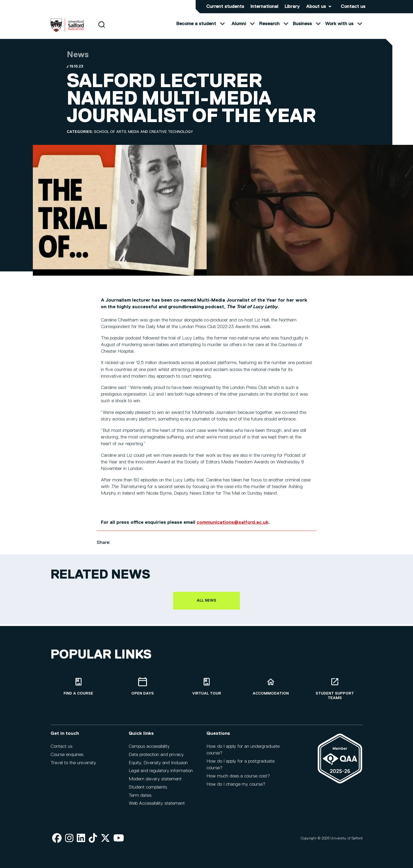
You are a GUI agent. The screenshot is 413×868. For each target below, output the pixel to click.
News (78, 60)
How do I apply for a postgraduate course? (241, 768)
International (264, 7)
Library (292, 7)
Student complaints (148, 791)
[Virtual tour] (206, 690)
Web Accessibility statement (157, 807)
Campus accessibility (149, 750)
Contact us (353, 7)
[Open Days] (142, 690)
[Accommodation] (271, 690)
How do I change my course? (236, 788)
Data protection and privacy (156, 758)
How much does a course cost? (238, 780)
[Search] (102, 30)
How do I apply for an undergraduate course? (243, 753)
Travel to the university (73, 767)
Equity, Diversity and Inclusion (158, 767)
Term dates (140, 799)
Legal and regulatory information (161, 775)
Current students (225, 7)
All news (206, 606)
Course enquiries (67, 758)
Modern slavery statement (155, 783)
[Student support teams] (335, 692)
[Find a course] (78, 690)
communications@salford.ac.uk (233, 528)
